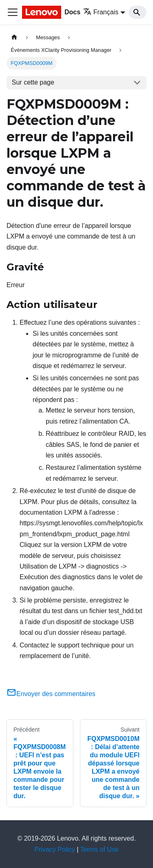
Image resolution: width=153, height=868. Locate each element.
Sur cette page (33, 82)
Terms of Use (100, 849)
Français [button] (101, 12)
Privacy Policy (55, 849)
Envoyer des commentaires (51, 694)
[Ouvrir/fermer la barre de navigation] (13, 12)
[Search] (137, 12)
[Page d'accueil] (14, 37)
